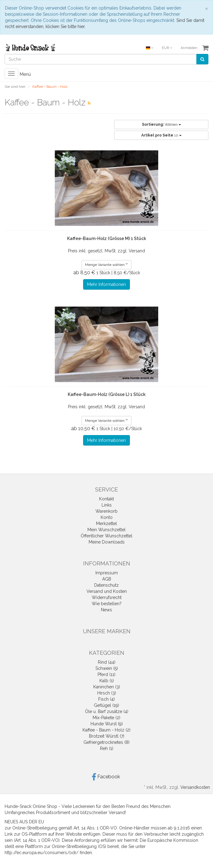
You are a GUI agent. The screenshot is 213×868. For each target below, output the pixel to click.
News (107, 610)
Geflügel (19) (107, 705)
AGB (107, 579)
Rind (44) (107, 662)
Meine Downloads (107, 542)
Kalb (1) (107, 681)
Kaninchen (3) (107, 687)
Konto (107, 517)
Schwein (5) (107, 668)
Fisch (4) (107, 699)
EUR (167, 48)
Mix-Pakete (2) (107, 718)
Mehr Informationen (107, 284)
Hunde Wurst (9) (107, 724)
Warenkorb (107, 511)
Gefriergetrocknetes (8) (107, 742)
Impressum (107, 573)
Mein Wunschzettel (107, 530)
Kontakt (107, 499)
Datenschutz (107, 585)
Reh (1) (107, 748)
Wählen (161, 124)
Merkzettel (107, 524)
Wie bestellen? (107, 604)
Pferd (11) (107, 674)
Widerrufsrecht (107, 597)
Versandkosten (195, 787)
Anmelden (189, 48)
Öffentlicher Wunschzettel (107, 536)
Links (107, 505)
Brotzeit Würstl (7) (107, 736)
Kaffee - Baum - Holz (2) (107, 730)
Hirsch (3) (107, 693)
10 (161, 135)
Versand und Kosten (107, 591)
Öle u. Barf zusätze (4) (107, 711)
